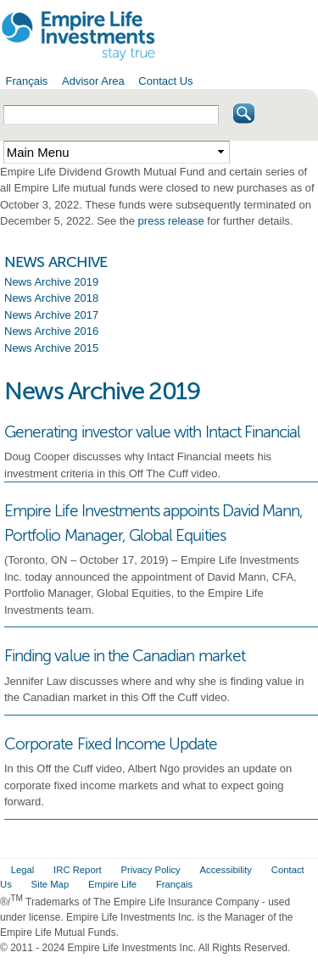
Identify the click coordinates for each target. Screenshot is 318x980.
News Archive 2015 (51, 348)
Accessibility (226, 870)
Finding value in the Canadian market (125, 656)
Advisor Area (93, 81)
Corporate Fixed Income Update (111, 744)
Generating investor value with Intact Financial (152, 432)
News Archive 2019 (51, 282)
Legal (23, 870)
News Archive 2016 (51, 331)
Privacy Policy (150, 870)
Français (27, 81)
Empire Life (112, 884)
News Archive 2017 (51, 315)
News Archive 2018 (51, 298)
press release (171, 221)
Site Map (50, 884)
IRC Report (78, 870)
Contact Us (165, 81)
